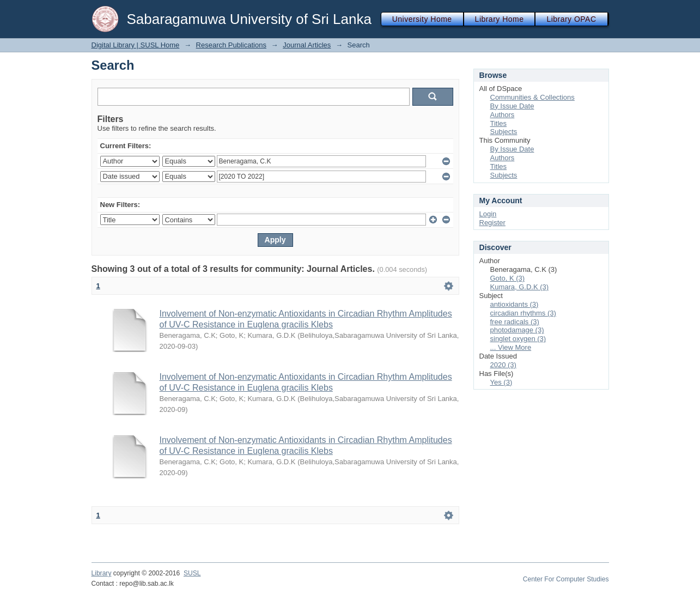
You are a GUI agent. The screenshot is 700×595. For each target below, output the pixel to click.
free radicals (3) (515, 322)
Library (102, 573)
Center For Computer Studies (566, 579)
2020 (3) (503, 365)
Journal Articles (307, 45)
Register (492, 223)
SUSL (192, 573)
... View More (511, 347)
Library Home (500, 19)
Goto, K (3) (508, 278)
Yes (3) (501, 382)
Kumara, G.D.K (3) (520, 287)
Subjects (504, 132)
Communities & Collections (532, 97)
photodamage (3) (517, 330)
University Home (422, 19)
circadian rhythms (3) (523, 313)
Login (488, 214)
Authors (503, 115)
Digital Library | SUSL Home (136, 45)
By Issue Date (512, 106)
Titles (499, 123)
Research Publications (231, 45)
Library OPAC (571, 19)
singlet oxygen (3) (518, 339)
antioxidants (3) (515, 304)
